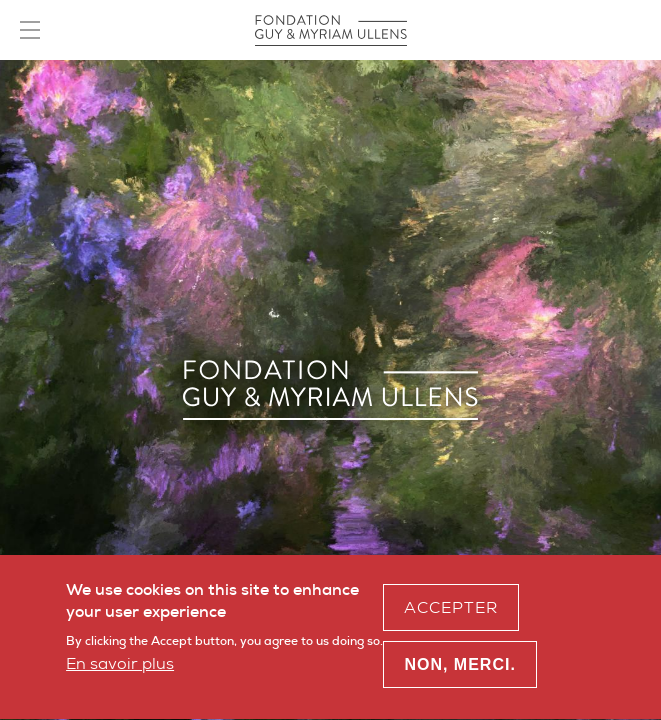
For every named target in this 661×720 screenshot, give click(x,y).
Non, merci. (459, 670)
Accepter (451, 612)
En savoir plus (120, 668)
